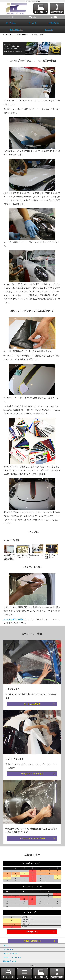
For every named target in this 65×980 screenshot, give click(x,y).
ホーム (6, 945)
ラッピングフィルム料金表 (32, 778)
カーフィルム (11, 23)
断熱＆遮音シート (10, 961)
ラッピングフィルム (10, 953)
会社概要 (54, 17)
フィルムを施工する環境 (14, 623)
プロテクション (54, 23)
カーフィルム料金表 (32, 708)
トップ (11, 17)
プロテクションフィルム (12, 957)
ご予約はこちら (32, 936)
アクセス (32, 17)
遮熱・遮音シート (16, 30)
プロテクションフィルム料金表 (32, 842)
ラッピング (32, 23)
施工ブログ (49, 30)
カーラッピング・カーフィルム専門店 (15, 34)
